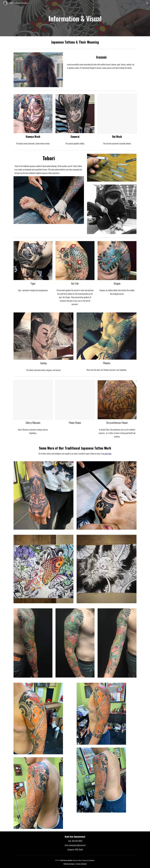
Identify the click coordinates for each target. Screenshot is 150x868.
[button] (147, 3)
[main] (75, 18)
